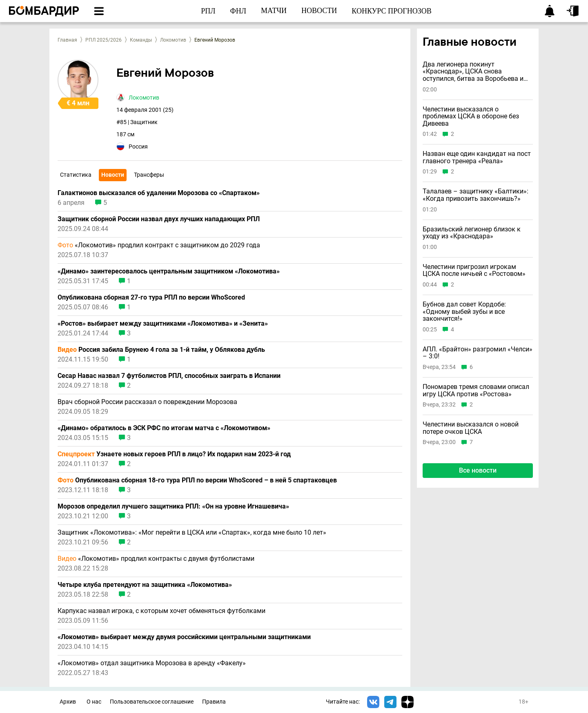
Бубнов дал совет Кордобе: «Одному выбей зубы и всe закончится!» (464, 312)
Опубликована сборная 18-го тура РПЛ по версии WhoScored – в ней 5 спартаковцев (197, 480)
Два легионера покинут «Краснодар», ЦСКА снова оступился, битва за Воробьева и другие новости (473, 72)
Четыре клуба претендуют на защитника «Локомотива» (145, 585)
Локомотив (173, 40)
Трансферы (149, 175)
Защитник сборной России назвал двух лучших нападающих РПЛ (159, 219)
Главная (67, 40)
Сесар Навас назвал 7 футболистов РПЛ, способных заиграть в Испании (169, 376)
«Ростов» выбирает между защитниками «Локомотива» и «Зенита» (163, 324)
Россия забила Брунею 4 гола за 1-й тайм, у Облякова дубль (161, 350)
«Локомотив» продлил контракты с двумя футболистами (156, 559)
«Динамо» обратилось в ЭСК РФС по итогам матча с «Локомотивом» (164, 428)
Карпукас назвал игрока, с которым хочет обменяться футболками (161, 611)
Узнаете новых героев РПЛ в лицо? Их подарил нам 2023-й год (174, 454)
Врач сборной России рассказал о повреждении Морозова (147, 402)
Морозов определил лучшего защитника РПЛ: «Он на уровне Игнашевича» (173, 506)
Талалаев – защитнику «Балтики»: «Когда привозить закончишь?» (476, 195)
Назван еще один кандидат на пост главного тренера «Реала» (477, 157)
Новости (113, 175)
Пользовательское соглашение (152, 702)
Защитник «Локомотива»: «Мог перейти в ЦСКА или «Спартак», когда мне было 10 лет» (192, 533)
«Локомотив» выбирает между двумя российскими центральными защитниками (184, 637)
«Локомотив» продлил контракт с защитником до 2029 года (159, 245)
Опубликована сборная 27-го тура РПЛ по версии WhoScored (151, 298)
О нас (94, 702)
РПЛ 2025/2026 (104, 40)
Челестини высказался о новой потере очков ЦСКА (471, 428)
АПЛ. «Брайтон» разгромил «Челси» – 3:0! (478, 353)
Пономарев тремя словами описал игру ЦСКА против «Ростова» (476, 390)
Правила (214, 702)
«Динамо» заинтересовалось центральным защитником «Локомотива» (169, 271)
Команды (141, 40)
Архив (68, 702)
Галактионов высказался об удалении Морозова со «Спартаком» (159, 193)
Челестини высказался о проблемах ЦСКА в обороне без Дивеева (471, 117)
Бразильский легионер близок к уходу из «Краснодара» (472, 233)
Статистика (76, 175)
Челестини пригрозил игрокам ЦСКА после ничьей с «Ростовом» (474, 270)
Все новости (478, 470)
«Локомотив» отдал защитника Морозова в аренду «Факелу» (152, 663)
